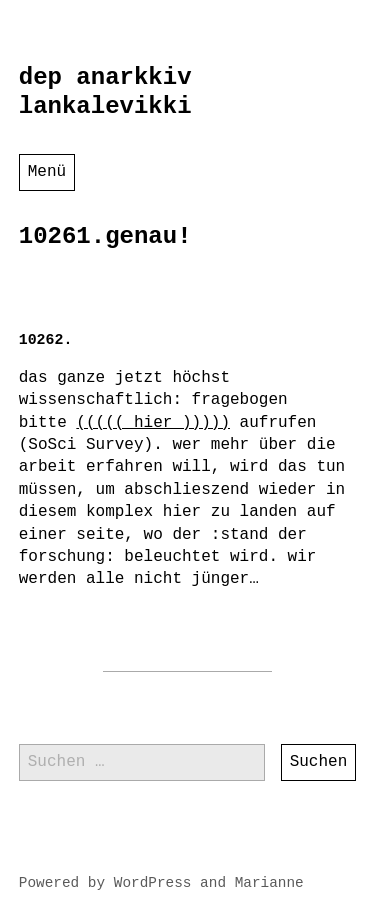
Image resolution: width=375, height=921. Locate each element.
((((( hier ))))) (153, 423)
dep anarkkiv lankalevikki (105, 92)
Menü (47, 172)
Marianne (269, 883)
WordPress (153, 883)
